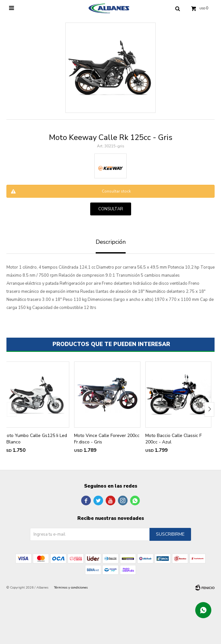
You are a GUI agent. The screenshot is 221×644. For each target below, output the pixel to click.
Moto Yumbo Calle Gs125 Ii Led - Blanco (35, 439)
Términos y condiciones (71, 588)
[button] (209, 409)
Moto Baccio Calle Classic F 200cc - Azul (173, 439)
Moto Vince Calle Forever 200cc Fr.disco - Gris (107, 439)
